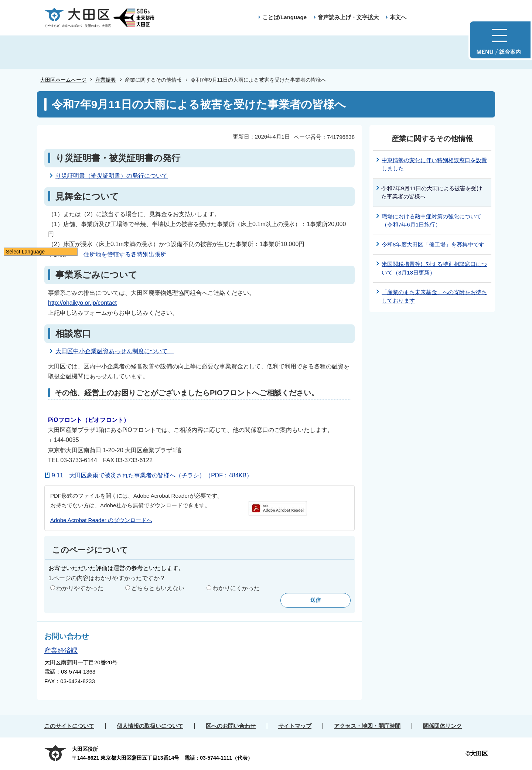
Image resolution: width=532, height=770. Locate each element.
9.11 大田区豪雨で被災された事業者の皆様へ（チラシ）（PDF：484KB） (152, 475)
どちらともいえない (158, 588)
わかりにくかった (236, 588)
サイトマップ (295, 726)
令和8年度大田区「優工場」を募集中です (433, 244)
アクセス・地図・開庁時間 (367, 726)
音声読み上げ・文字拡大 (348, 17)
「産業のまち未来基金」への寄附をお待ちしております (434, 296)
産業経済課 (61, 651)
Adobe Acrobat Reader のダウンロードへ (101, 520)
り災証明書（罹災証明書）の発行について (112, 176)
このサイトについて (69, 726)
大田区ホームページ (63, 80)
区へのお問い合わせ (231, 726)
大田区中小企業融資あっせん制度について (115, 351)
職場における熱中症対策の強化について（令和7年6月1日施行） (432, 221)
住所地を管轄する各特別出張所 (125, 254)
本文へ (398, 17)
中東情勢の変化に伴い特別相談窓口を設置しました (434, 164)
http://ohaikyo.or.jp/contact (82, 303)
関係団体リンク (442, 726)
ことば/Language (284, 17)
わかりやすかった (80, 588)
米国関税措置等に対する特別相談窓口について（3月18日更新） (434, 268)
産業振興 (106, 80)
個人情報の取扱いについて (150, 726)
